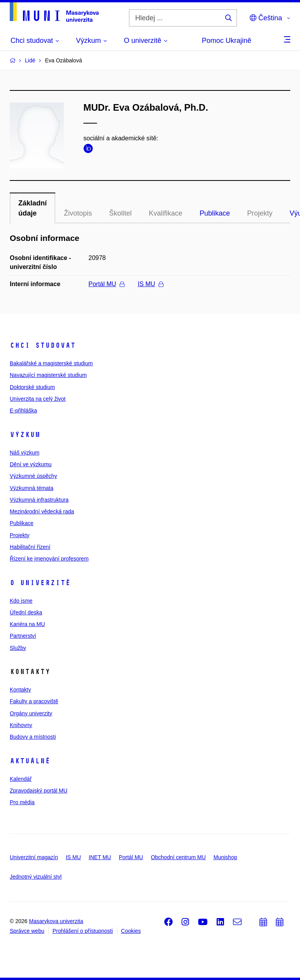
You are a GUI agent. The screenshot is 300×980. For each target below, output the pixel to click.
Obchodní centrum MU (178, 857)
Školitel (120, 213)
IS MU (151, 284)
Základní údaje (33, 208)
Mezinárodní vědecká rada (42, 511)
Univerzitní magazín (34, 857)
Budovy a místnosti (33, 737)
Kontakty (20, 690)
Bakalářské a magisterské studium (51, 363)
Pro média (22, 802)
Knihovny (21, 725)
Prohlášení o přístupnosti (83, 931)
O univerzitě (40, 583)
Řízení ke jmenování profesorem (49, 559)
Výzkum (25, 435)
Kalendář (21, 779)
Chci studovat (43, 345)
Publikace (215, 213)
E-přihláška (23, 410)
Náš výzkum (25, 453)
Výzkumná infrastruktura (39, 500)
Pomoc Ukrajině (227, 41)
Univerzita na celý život (38, 399)
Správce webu (27, 931)
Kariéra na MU (27, 624)
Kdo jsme (21, 601)
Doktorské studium (32, 387)
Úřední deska (26, 612)
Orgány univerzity (31, 713)
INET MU (100, 857)
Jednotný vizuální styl (36, 877)
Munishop (225, 857)
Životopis (78, 213)
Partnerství (23, 636)
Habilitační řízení (30, 547)
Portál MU (106, 284)
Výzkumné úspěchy (33, 476)
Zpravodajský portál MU (39, 791)
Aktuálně (30, 761)
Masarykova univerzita (56, 921)
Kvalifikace (166, 213)
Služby (18, 648)
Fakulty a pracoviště (34, 701)
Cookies (131, 931)
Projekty (260, 213)
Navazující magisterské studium (48, 375)
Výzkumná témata (32, 488)
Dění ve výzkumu (31, 464)
